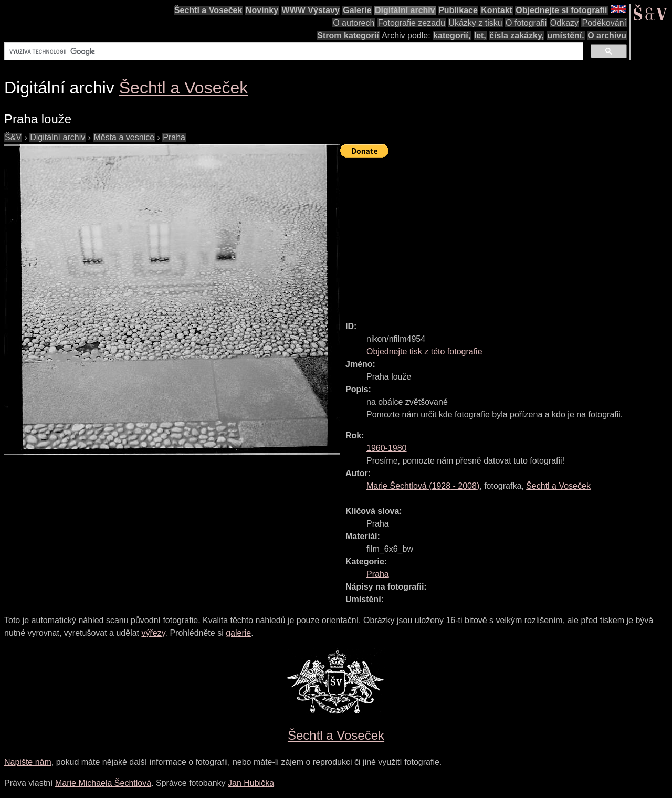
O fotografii (526, 23)
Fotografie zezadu (412, 23)
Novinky (262, 10)
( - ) (423, 486)
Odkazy (564, 23)
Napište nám (28, 762)
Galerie (357, 10)
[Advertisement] (506, 235)
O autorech (354, 23)
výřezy (153, 633)
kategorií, (452, 35)
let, (480, 35)
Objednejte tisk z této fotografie (424, 351)
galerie (238, 633)
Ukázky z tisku (475, 23)
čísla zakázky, (517, 35)
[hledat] (293, 51)
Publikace (458, 10)
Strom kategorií (348, 35)
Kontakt (497, 10)
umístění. (566, 35)
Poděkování (604, 23)
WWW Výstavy (311, 10)
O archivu (607, 35)
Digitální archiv (405, 10)
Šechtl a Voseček (208, 10)
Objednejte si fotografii (561, 10)
